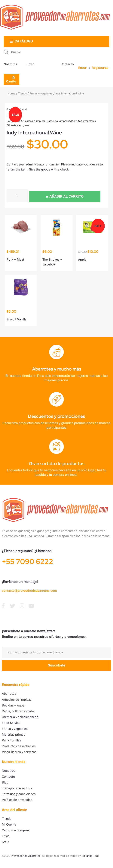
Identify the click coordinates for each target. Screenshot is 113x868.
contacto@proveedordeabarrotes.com (29, 591)
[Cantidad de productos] (17, 196)
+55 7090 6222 (27, 561)
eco (21, 125)
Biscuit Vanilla (17, 319)
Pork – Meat (15, 260)
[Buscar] (54, 52)
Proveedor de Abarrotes (26, 856)
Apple (82, 260)
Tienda (22, 93)
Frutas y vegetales (41, 93)
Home (11, 93)
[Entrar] (83, 68)
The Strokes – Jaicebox (52, 262)
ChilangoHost (90, 856)
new (27, 125)
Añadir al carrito (66, 196)
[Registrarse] (100, 68)
